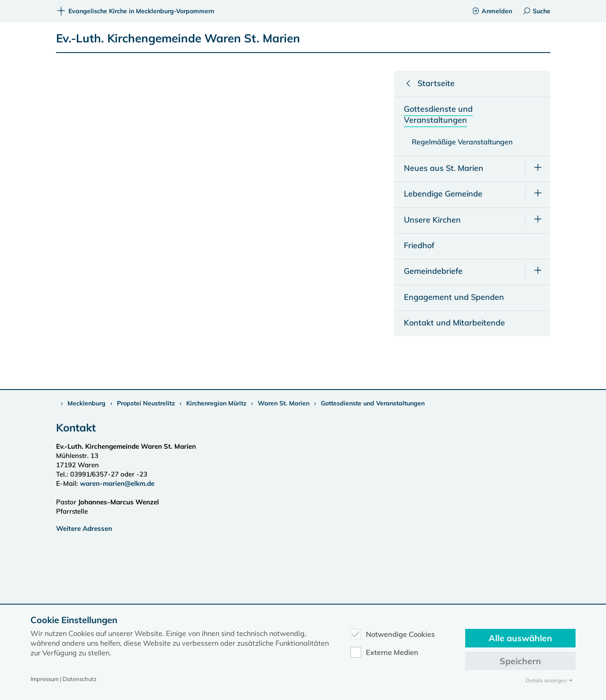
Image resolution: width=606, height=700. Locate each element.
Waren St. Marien (284, 403)
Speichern (520, 661)
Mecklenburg (87, 403)
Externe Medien (384, 652)
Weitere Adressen (84, 528)
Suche (536, 11)
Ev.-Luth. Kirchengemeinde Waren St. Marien (178, 38)
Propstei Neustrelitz (146, 403)
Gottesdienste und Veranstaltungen (373, 403)
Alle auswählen (520, 638)
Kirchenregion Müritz (216, 403)
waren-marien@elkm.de (117, 483)
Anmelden (492, 11)
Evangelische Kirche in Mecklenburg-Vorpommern (135, 11)
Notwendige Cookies (393, 634)
